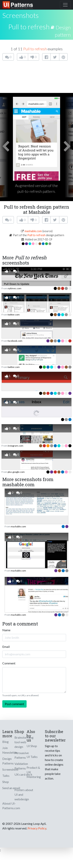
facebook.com (15, 341)
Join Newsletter (10, 750)
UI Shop (32, 746)
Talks (6, 776)
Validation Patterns (21, 766)
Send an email (11, 788)
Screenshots (10, 769)
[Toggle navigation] (65, 5)
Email (6, 647)
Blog (5, 742)
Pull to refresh (29, 27)
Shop (6, 782)
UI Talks (32, 757)
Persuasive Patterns (22, 755)
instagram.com (16, 446)
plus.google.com (16, 472)
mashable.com (33, 231)
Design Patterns (8, 761)
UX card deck (23, 774)
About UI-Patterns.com (11, 806)
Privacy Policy (37, 828)
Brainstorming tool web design (24, 742)
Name (6, 630)
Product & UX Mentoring (34, 772)
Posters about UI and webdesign (24, 794)
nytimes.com (15, 288)
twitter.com (14, 315)
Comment (9, 663)
